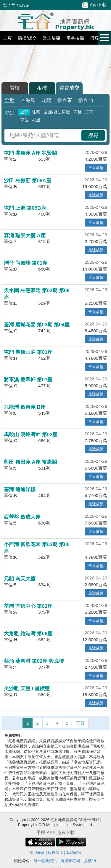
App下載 (94, 5)
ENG (24, 5)
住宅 (36, 112)
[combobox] (44, 135)
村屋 (36, 120)
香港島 (28, 100)
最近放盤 (96, 168)
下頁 (80, 723)
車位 (24, 120)
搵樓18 (90, 861)
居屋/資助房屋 (57, 112)
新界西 (86, 100)
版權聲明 (56, 852)
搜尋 (93, 135)
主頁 (7, 38)
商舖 (78, 112)
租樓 (42, 88)
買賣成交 (69, 88)
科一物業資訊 (45, 861)
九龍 (46, 100)
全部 (9, 100)
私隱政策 (74, 852)
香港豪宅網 (70, 861)
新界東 (65, 100)
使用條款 (37, 852)
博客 (94, 38)
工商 (89, 112)
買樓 (15, 88)
